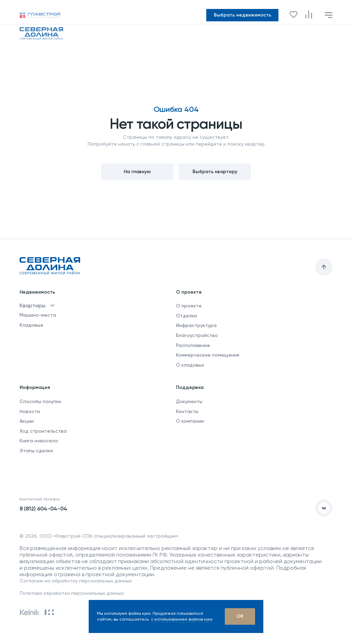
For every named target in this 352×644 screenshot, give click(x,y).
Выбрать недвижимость (243, 15)
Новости (30, 411)
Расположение (193, 345)
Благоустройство (197, 335)
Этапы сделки (36, 451)
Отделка (186, 316)
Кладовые (31, 325)
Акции (27, 421)
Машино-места (38, 315)
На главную (137, 172)
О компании (190, 421)
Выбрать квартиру (215, 172)
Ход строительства (43, 431)
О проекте (189, 306)
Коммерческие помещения (208, 355)
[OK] (240, 616)
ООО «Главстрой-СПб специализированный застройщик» (109, 536)
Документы (189, 401)
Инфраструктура (196, 325)
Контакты (187, 411)
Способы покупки (40, 401)
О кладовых (190, 365)
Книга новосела (39, 441)
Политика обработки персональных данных (72, 593)
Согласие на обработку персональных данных (76, 581)
